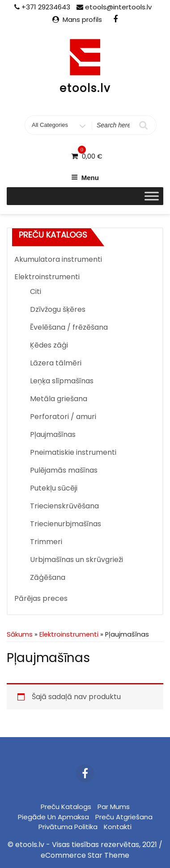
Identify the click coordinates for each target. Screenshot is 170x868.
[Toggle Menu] (152, 196)
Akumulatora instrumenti (58, 259)
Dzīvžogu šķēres (58, 309)
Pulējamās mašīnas (64, 470)
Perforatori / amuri (63, 417)
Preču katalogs (66, 807)
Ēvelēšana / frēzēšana (69, 327)
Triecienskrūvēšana (64, 506)
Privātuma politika (68, 827)
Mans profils (82, 19)
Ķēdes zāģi (49, 345)
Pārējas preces (41, 598)
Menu (85, 178)
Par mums (114, 807)
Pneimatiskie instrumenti (73, 452)
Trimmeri (46, 542)
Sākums (20, 634)
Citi (36, 291)
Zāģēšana (48, 577)
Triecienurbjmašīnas (66, 524)
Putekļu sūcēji (54, 488)
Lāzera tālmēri (56, 363)
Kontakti (118, 827)
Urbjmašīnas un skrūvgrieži (76, 560)
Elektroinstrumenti (47, 277)
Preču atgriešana (124, 817)
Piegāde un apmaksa (53, 817)
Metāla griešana (59, 399)
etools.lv (85, 88)
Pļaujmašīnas (53, 434)
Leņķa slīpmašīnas (62, 381)
